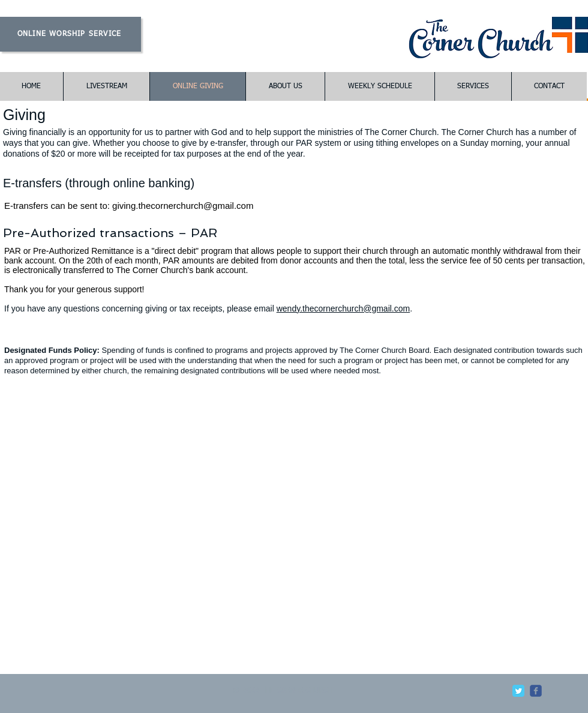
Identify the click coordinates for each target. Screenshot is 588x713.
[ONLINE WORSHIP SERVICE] (70, 34)
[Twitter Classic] (518, 691)
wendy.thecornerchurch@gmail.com (343, 308)
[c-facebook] (536, 691)
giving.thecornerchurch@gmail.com (183, 206)
